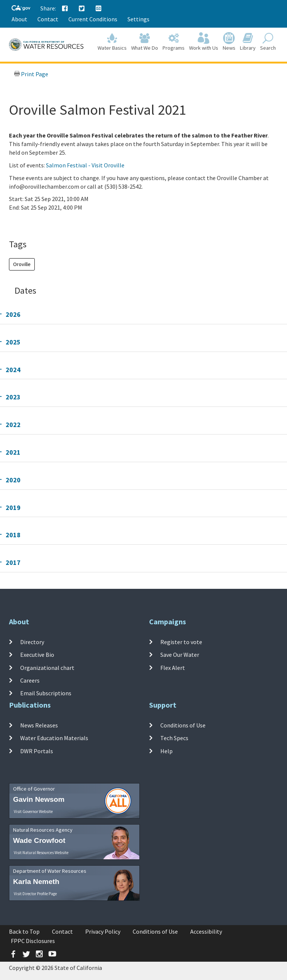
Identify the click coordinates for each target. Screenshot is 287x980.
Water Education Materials (54, 738)
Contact (48, 19)
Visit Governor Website (33, 811)
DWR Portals (37, 751)
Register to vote (181, 642)
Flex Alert (173, 668)
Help (166, 751)
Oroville (22, 264)
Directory (32, 642)
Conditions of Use (183, 725)
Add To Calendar (38, 223)
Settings (138, 19)
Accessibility (206, 931)
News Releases (39, 725)
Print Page (31, 74)
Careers (30, 680)
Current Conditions (93, 19)
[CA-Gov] (21, 8)
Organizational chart (47, 668)
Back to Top (24, 931)
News (229, 42)
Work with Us (204, 42)
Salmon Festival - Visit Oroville (85, 165)
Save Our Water (180, 655)
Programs (174, 42)
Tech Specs (174, 738)
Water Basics (112, 42)
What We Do (145, 42)
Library (248, 42)
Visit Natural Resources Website (41, 853)
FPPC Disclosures (33, 941)
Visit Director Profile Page (35, 894)
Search (268, 42)
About (19, 19)
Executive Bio (37, 655)
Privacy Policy (103, 931)
